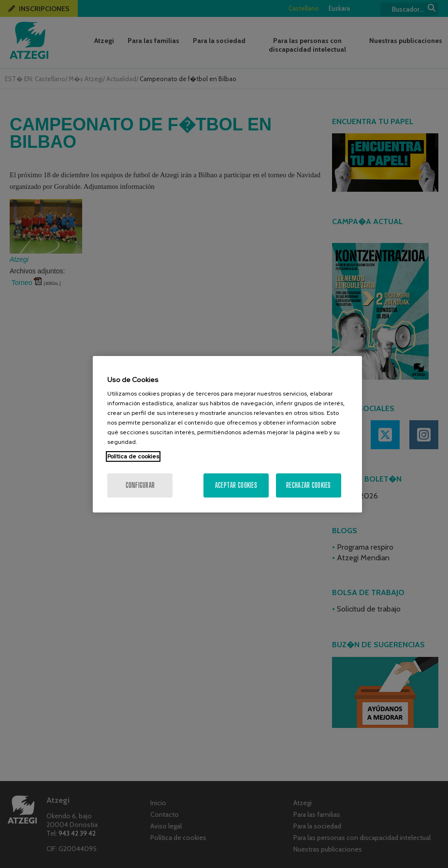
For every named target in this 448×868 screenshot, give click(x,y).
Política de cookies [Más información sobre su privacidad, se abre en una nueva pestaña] (133, 456)
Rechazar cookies (308, 485)
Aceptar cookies (236, 485)
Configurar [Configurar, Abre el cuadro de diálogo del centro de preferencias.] (140, 485)
